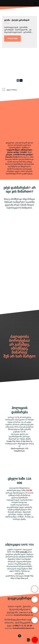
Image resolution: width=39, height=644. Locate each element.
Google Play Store (13, 441)
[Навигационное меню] (35, 3)
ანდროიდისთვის (17, 448)
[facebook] (20, 637)
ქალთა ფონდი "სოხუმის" (17, 152)
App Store (26, 441)
